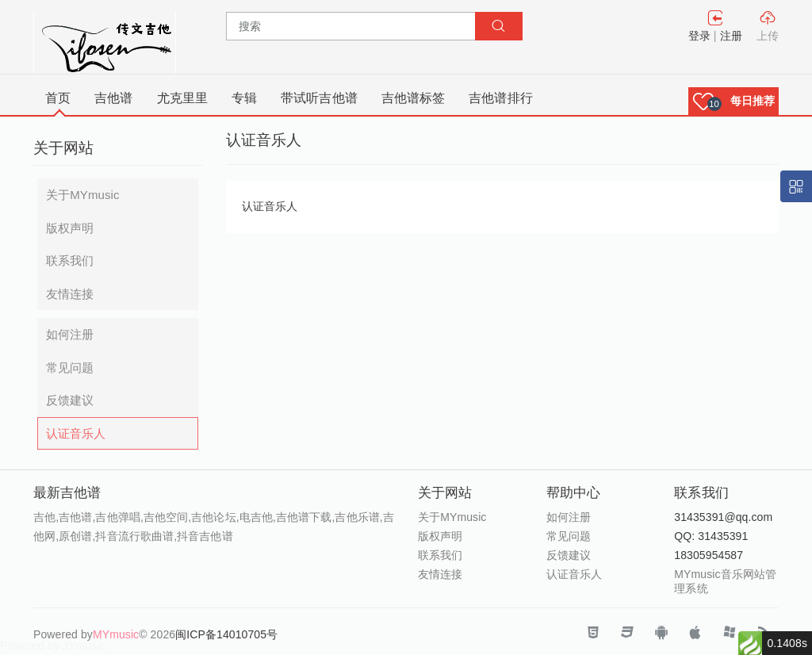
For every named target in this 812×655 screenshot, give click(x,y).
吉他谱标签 (414, 98)
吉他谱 (113, 98)
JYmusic (84, 645)
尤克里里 (182, 98)
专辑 (244, 98)
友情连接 (70, 294)
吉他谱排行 (501, 98)
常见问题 (70, 368)
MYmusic (116, 634)
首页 (58, 98)
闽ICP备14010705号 (226, 634)
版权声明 (70, 228)
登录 (699, 36)
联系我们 (70, 260)
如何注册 (70, 334)
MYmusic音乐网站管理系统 (725, 581)
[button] (733, 101)
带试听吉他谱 (319, 98)
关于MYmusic (83, 195)
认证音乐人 (76, 433)
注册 (731, 36)
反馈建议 (70, 400)
